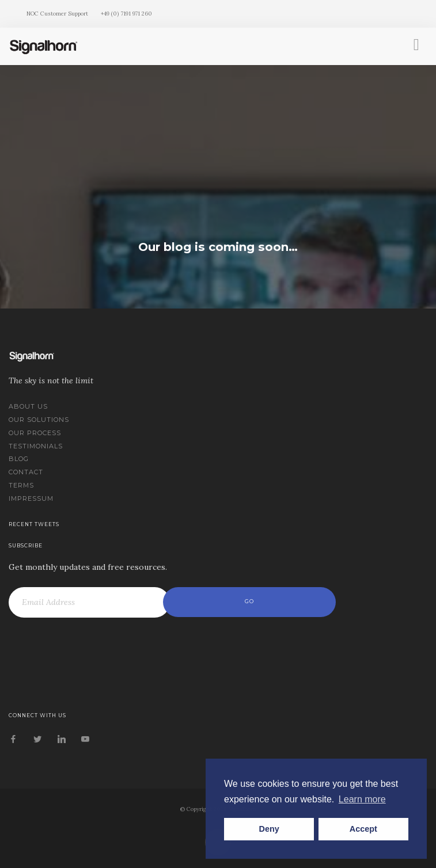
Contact (26, 472)
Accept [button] (363, 829)
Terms (21, 485)
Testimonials (36, 446)
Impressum (31, 498)
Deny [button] (269, 829)
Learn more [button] (362, 799)
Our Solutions (39, 420)
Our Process (35, 433)
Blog (19, 459)
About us (28, 406)
